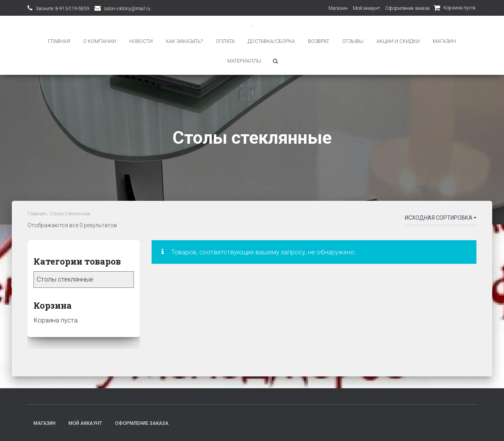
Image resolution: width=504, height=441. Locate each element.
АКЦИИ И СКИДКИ (398, 41)
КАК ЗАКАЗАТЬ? (184, 41)
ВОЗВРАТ (319, 41)
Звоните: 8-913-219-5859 (62, 9)
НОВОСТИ (141, 41)
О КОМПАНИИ (100, 41)
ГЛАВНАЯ (59, 41)
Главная (37, 213)
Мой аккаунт (366, 8)
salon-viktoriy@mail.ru (127, 9)
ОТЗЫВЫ (353, 41)
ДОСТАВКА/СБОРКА (271, 41)
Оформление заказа (407, 8)
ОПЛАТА (225, 41)
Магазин (338, 8)
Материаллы (244, 61)
